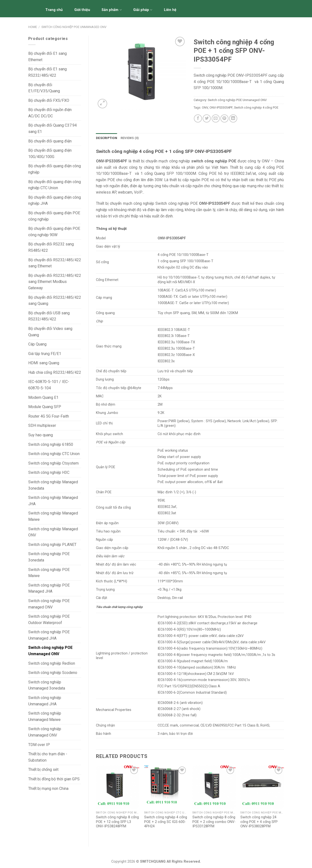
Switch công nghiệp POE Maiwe (49, 573)
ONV (205, 107)
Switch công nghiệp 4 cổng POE (256, 107)
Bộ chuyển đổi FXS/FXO (49, 100)
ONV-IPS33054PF (221, 107)
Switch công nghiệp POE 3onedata (49, 557)
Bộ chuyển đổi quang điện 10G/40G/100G (50, 154)
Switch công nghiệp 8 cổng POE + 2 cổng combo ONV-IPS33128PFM (214, 822)
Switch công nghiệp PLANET (52, 545)
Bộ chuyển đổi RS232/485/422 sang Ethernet (55, 263)
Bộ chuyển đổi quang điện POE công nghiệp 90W (54, 232)
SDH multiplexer (42, 425)
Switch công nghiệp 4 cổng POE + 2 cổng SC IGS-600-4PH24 (166, 822)
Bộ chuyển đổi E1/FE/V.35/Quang (44, 88)
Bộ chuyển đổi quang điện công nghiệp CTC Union (55, 185)
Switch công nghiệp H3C (49, 472)
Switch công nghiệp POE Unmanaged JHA (49, 635)
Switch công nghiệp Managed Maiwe (53, 516)
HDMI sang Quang (44, 363)
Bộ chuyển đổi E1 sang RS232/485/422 (47, 72)
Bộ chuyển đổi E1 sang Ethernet (47, 57)
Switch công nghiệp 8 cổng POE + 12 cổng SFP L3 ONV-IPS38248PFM (117, 822)
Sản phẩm (112, 10)
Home (33, 27)
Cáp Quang (37, 344)
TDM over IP (39, 745)
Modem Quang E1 (43, 397)
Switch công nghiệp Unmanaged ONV (45, 732)
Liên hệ (170, 10)
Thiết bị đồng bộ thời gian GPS (54, 779)
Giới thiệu (82, 10)
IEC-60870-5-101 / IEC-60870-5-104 (49, 385)
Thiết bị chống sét (43, 770)
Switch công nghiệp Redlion (52, 663)
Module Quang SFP (45, 407)
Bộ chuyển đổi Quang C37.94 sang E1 (52, 128)
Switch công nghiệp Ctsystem (53, 463)
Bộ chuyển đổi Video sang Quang (50, 332)
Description (107, 138)
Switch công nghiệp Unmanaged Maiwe (45, 716)
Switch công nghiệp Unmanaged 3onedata (47, 685)
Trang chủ (54, 10)
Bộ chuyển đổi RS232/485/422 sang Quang (55, 301)
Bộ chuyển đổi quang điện (50, 141)
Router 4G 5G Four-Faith (49, 416)
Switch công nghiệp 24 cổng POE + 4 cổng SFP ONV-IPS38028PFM (259, 822)
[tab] (107, 138)
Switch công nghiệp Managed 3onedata (53, 485)
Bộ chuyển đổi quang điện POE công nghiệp (54, 216)
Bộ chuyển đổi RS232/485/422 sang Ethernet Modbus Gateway (55, 282)
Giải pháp (143, 10)
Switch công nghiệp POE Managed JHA (49, 588)
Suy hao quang (41, 435)
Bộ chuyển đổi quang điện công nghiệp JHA (55, 201)
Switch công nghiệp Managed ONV (53, 532)
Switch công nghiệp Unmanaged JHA (45, 701)
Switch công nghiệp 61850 (51, 444)
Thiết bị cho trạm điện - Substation (48, 757)
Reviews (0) (130, 138)
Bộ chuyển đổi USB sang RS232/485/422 (49, 316)
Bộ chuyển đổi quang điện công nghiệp (55, 169)
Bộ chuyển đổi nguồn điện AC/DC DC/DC (50, 113)
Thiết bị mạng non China (48, 789)
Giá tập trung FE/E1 (45, 354)
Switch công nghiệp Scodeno (53, 673)
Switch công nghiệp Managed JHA (53, 501)
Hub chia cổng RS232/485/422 (55, 372)
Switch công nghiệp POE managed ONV (49, 604)
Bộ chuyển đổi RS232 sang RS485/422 (51, 247)
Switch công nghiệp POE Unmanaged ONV (74, 27)
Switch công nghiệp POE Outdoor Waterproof (49, 620)
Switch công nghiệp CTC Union (54, 454)
